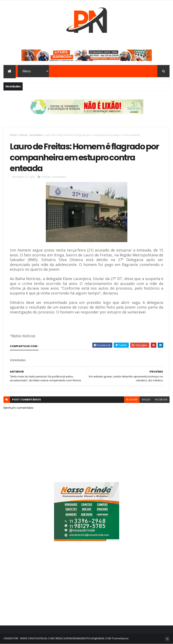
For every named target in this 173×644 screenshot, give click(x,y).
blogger (132, 400)
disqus (146, 400)
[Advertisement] (86, 586)
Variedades (36, 135)
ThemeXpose (120, 638)
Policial (23, 135)
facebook (161, 400)
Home (13, 135)
